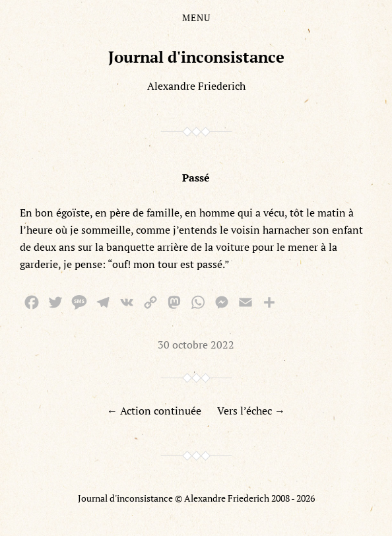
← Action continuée (154, 411)
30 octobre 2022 (196, 345)
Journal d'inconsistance (196, 57)
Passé (196, 178)
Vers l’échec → (251, 411)
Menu (196, 18)
